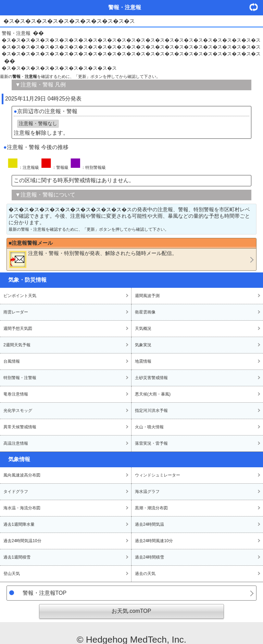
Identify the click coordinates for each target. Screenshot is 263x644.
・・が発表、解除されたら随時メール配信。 (93, 259)
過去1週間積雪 (17, 557)
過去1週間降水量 (19, 524)
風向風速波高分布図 (22, 475)
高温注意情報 (16, 443)
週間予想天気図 (18, 328)
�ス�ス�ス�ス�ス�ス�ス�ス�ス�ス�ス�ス (59, 68)
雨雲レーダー (16, 312)
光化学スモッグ (18, 411)
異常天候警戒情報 (20, 427)
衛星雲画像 (145, 312)
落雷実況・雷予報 (151, 443)
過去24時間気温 (149, 524)
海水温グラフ (147, 492)
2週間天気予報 (17, 345)
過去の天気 (145, 574)
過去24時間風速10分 (154, 541)
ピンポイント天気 (20, 296)
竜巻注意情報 (16, 394)
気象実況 (143, 345)
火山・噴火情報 (149, 427)
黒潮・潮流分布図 (151, 508)
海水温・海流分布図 (22, 508)
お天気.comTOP (131, 611)
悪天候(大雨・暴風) (153, 394)
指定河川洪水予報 (151, 411)
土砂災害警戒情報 (151, 378)
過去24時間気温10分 (22, 541)
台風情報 (12, 361)
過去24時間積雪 (149, 557)
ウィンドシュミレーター (158, 475)
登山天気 (12, 574)
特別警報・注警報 (20, 378)
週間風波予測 (147, 296)
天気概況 (143, 328)
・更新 (256, 7)
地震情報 (143, 361)
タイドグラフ (16, 492)
